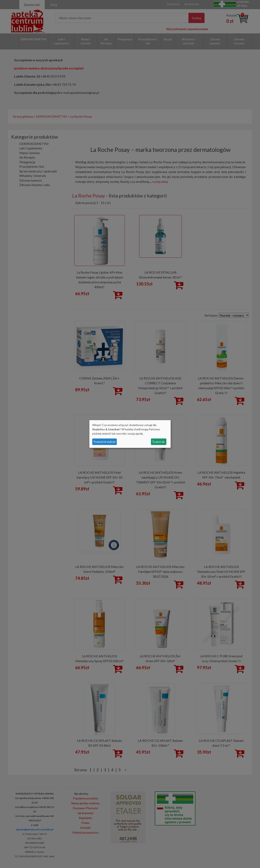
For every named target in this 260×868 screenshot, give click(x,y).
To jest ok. (159, 442)
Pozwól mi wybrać (105, 442)
